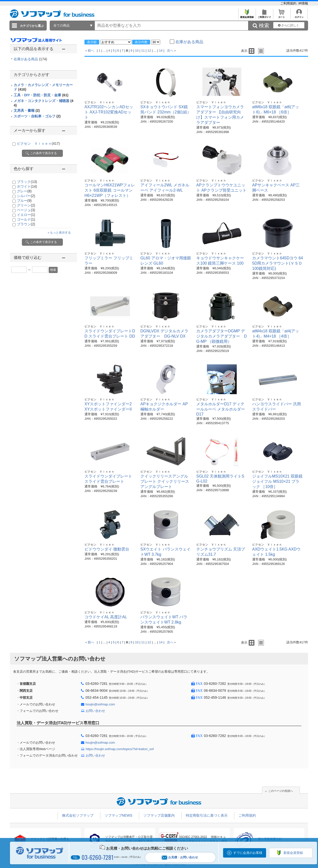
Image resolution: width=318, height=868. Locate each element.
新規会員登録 (247, 16)
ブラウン (26, 224)
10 (137, 51)
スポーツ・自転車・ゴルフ (37, 116)
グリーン (26, 205)
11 (143, 51)
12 (149, 51)
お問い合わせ (95, 711)
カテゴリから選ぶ (32, 26)
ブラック (27, 182)
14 (161, 51)
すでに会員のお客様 (248, 853)
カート (282, 16)
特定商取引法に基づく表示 (207, 815)
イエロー (26, 215)
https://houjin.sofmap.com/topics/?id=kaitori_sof (120, 749)
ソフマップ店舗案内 (159, 815)
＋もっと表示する (59, 233)
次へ (170, 51)
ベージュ (26, 210)
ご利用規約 (289, 3)
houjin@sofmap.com (100, 704)
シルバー (26, 196)
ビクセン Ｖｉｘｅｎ (38, 143)
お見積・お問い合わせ (180, 857)
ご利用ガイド (264, 16)
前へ (91, 51)
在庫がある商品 (30, 59)
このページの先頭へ (281, 791)
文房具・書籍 (27, 110)
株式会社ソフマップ (78, 815)
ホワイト (27, 186)
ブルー (24, 201)
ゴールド (26, 219)
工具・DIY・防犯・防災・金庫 (41, 95)
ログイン (299, 16)
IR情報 (303, 3)
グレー (24, 191)
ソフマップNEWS (119, 815)
